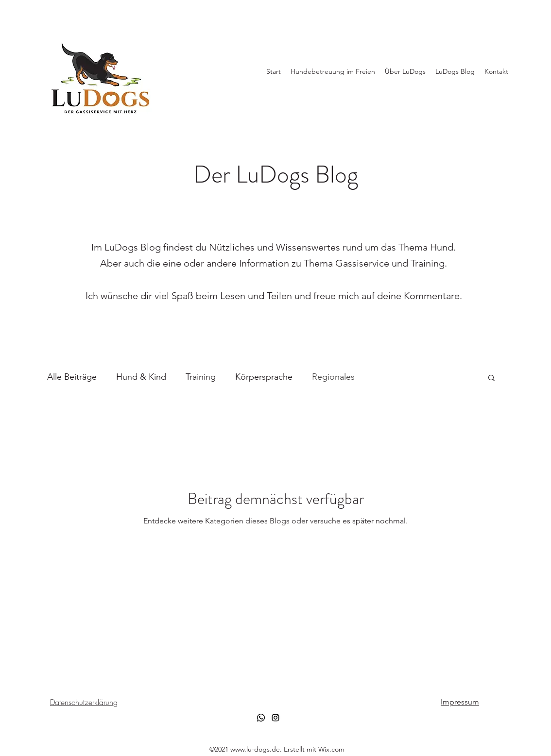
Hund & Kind (141, 377)
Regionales (333, 377)
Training (201, 377)
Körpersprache (264, 377)
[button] (491, 378)
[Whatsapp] (261, 718)
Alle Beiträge (72, 377)
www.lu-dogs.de (255, 749)
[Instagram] (275, 718)
